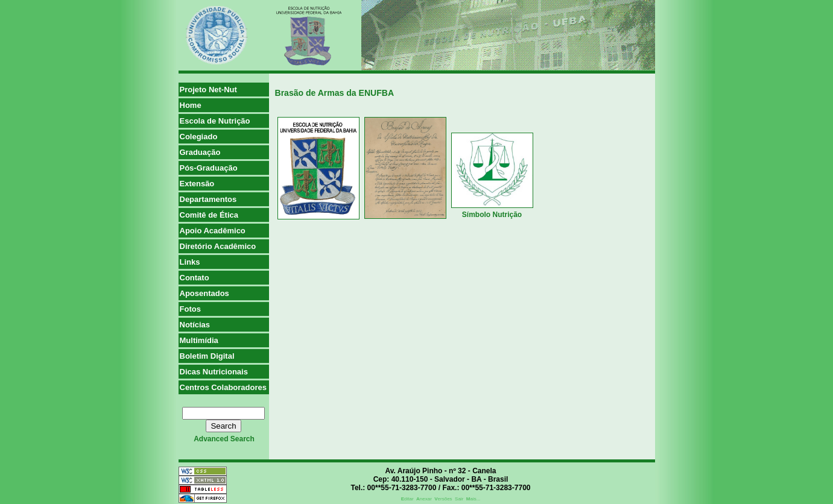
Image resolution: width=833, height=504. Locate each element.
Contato (195, 278)
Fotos (190, 309)
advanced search (224, 439)
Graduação (200, 152)
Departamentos (208, 199)
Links (190, 262)
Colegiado (199, 137)
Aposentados (204, 293)
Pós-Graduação (209, 168)
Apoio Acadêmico (213, 231)
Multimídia (199, 340)
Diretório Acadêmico (218, 246)
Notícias (195, 325)
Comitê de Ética (209, 215)
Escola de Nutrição (215, 121)
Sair (459, 499)
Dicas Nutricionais (214, 372)
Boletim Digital (207, 356)
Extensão (197, 184)
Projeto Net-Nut (208, 90)
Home (191, 105)
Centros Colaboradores (223, 387)
